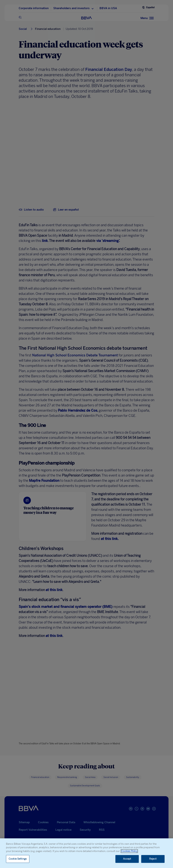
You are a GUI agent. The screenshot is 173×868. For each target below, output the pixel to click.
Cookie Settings (18, 859)
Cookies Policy (129, 851)
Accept (127, 859)
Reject (153, 859)
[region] (86, 853)
